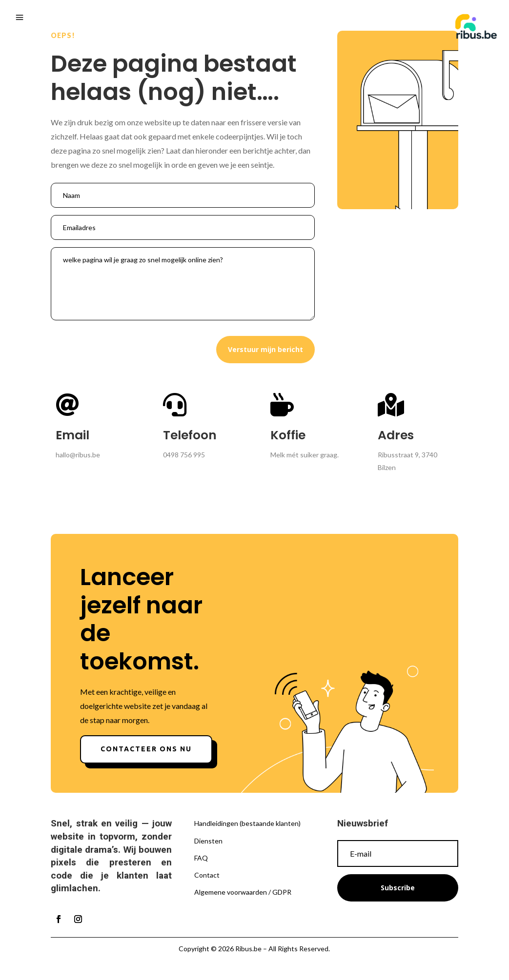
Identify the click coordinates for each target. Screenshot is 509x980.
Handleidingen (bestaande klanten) (247, 823)
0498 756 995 (184, 455)
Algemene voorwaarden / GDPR (243, 892)
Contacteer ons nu (146, 749)
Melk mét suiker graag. (305, 455)
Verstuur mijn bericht (265, 349)
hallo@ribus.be (78, 455)
